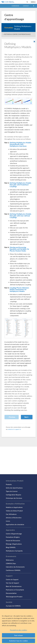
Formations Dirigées (13, 537)
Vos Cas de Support (12, 583)
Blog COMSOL (11, 547)
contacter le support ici (14, 429)
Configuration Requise (14, 495)
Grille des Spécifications (14, 488)
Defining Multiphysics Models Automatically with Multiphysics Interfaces (20, 144)
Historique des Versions (14, 498)
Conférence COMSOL (13, 570)
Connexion (15, 6)
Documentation (11, 593)
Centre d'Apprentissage (14, 534)
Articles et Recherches (14, 518)
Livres (8, 521)
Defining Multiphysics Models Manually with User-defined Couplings (20, 216)
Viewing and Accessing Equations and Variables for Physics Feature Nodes (19, 249)
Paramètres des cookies (18, 630)
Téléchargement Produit (14, 597)
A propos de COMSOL (13, 606)
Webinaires (10, 560)
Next (27, 417)
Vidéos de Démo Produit (14, 511)
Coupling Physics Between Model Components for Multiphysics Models (19, 290)
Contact (26, 6)
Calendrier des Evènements (15, 567)
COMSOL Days (11, 563)
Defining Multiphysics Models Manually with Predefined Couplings (20, 185)
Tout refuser (19, 635)
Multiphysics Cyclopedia (14, 551)
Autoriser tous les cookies (18, 641)
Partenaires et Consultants (15, 590)
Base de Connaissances (14, 586)
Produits (9, 484)
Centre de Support (12, 579)
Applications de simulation (15, 524)
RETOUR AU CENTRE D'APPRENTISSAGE (17, 34)
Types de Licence (12, 491)
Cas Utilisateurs (11, 514)
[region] (18, 626)
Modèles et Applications (14, 507)
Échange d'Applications (14, 544)
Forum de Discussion (13, 541)
